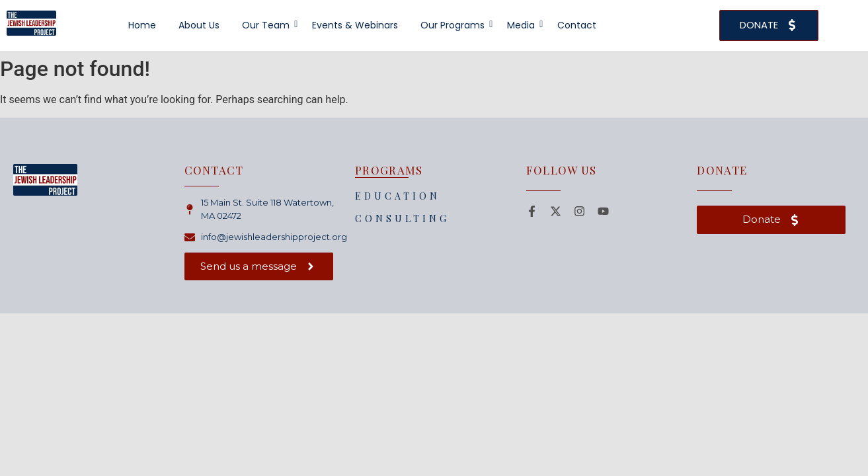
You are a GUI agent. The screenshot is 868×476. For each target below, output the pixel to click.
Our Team (268, 25)
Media (523, 25)
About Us (199, 25)
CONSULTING (402, 218)
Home (142, 25)
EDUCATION (398, 196)
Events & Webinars (355, 25)
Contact (577, 25)
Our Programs (455, 25)
